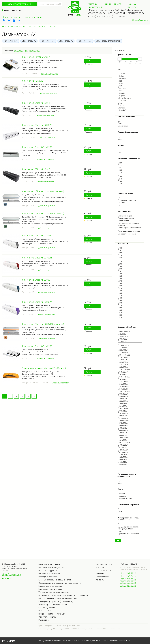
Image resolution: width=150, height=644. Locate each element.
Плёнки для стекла (46, 611)
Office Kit (122, 88)
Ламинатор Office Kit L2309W (37, 125)
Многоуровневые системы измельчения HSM (58, 598)
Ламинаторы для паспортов (108, 41)
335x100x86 (123, 367)
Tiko (120, 103)
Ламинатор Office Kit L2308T (37, 280)
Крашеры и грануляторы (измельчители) (56, 601)
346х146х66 (123, 384)
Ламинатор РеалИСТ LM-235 (37, 147)
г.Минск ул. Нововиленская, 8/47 (104, 10)
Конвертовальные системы (50, 586)
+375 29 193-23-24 (128, 585)
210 (120, 255)
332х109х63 (123, 362)
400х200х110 (124, 435)
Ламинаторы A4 (53, 27)
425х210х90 (123, 452)
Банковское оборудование (50, 589)
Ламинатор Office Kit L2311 (36, 103)
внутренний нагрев (126, 218)
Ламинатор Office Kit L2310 (36, 169)
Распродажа (44, 620)
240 (120, 176)
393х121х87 (123, 418)
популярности (34, 51)
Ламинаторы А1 (48, 41)
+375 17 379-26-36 (128, 576)
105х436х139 (124, 339)
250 (120, 269)
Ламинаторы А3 (11, 41)
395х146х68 (123, 423)
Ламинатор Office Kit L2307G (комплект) (43, 213)
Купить (89, 61)
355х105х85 (123, 394)
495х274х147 (124, 465)
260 (120, 181)
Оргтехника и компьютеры (50, 574)
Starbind (122, 101)
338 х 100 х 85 (124, 370)
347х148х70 (123, 387)
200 (120, 253)
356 (120, 291)
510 (120, 303)
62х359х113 (123, 334)
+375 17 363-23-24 (128, 582)
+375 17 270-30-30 (128, 573)
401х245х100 (124, 440)
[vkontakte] (9, 20)
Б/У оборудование (47, 608)
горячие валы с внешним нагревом (128, 224)
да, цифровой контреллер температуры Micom (129, 528)
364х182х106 (124, 406)
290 (120, 279)
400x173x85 (123, 426)
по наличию (19, 51)
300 (120, 284)
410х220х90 (123, 445)
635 (120, 313)
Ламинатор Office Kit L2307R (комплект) (43, 324)
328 (120, 288)
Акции (40, 17)
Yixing (121, 105)
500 (120, 300)
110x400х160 (124, 341)
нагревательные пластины (129, 231)
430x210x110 (124, 455)
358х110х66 (123, 396)
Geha (120, 84)
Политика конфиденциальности (69, 626)
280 (120, 274)
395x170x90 (123, 421)
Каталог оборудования (20, 4)
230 (120, 170)
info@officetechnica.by (131, 10)
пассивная (123, 126)
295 (120, 281)
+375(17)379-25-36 (97, 13)
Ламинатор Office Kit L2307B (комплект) (43, 191)
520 (120, 305)
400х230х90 (123, 438)
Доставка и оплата (12, 17)
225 (120, 258)
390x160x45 (123, 416)
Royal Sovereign (125, 98)
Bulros (121, 76)
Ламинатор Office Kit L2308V (37, 302)
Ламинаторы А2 (29, 41)
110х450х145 (124, 345)
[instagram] (19, 20)
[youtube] (14, 20)
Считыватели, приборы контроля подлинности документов (63, 595)
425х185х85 (123, 450)
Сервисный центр (112, 4)
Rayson (121, 96)
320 (120, 184)
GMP (120, 86)
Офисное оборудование (16, 27)
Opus (120, 91)
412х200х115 (124, 447)
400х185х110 (124, 433)
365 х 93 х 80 (123, 408)
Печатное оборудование (49, 564)
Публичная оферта (45, 626)
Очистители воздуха (47, 617)
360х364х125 (124, 404)
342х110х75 (123, 374)
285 (120, 276)
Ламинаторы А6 (85, 41)
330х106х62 (123, 360)
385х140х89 (123, 413)
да (120, 121)
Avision (121, 74)
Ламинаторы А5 (66, 41)
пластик (122, 496)
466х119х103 (124, 462)
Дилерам (132, 4)
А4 (120, 152)
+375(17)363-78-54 (116, 13)
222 (120, 165)
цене (26, 51)
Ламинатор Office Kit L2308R (37, 258)
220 (120, 163)
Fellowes (122, 79)
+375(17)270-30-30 (116, 16)
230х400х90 (123, 350)
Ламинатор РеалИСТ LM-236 (37, 346)
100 (120, 248)
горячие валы (124, 221)
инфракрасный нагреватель (129, 228)
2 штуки (122, 203)
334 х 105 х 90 (124, 365)
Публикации (29, 17)
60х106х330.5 (124, 332)
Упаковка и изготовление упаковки (54, 592)
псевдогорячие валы (127, 234)
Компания (93, 4)
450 (120, 298)
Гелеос (121, 108)
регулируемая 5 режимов (128, 534)
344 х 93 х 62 (123, 382)
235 (120, 173)
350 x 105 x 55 (124, 392)
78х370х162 (123, 337)
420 (120, 296)
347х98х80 (123, 389)
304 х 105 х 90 (124, 355)
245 (120, 179)
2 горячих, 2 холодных (127, 200)
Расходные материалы (48, 577)
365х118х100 (124, 411)
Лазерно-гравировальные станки (53, 605)
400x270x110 (124, 428)
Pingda (121, 93)
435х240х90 (123, 457)
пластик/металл (125, 499)
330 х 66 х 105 (124, 357)
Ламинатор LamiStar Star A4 (37, 57)
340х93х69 (123, 372)
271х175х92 (123, 353)
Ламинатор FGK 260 (33, 81)
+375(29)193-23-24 (97, 16)
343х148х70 (123, 379)
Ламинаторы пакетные (36, 27)
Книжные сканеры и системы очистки (55, 580)
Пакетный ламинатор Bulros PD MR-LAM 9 (44, 368)
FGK (120, 81)
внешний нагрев (125, 216)
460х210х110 (124, 460)
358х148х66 (123, 401)
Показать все (123, 186)
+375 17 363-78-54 (128, 579)
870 (120, 318)
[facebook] (4, 20)
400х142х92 (123, 430)
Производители (95, 7)
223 (120, 168)
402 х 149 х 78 (124, 443)
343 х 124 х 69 (124, 377)
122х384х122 (124, 348)
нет (120, 123)
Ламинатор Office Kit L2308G (37, 236)
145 (120, 250)
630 (120, 310)
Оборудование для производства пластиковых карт (61, 583)
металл (121, 494)
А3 (120, 150)
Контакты (131, 7)
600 (120, 308)
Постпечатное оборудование (51, 568)
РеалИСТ (122, 110)
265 (120, 271)
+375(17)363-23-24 (135, 13)
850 (120, 315)
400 (120, 293)
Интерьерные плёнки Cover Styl (52, 614)
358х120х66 (123, 399)
